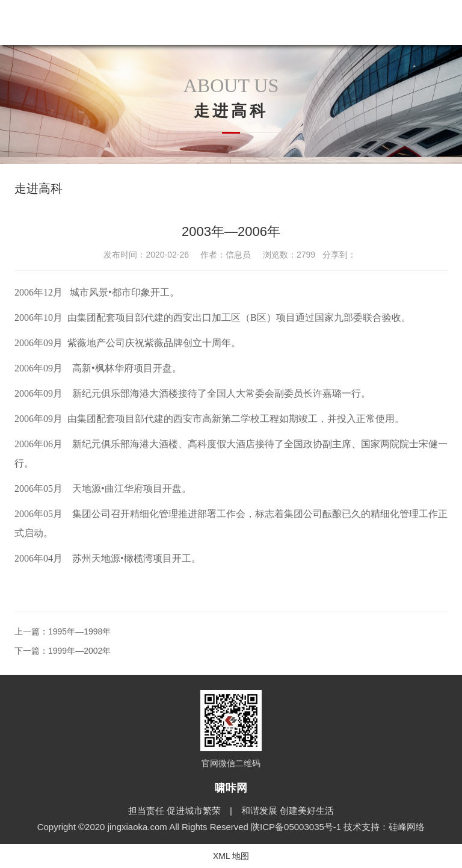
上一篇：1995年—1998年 (63, 631)
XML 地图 (231, 856)
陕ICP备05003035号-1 (297, 827)
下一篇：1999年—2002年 (63, 651)
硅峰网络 (407, 827)
